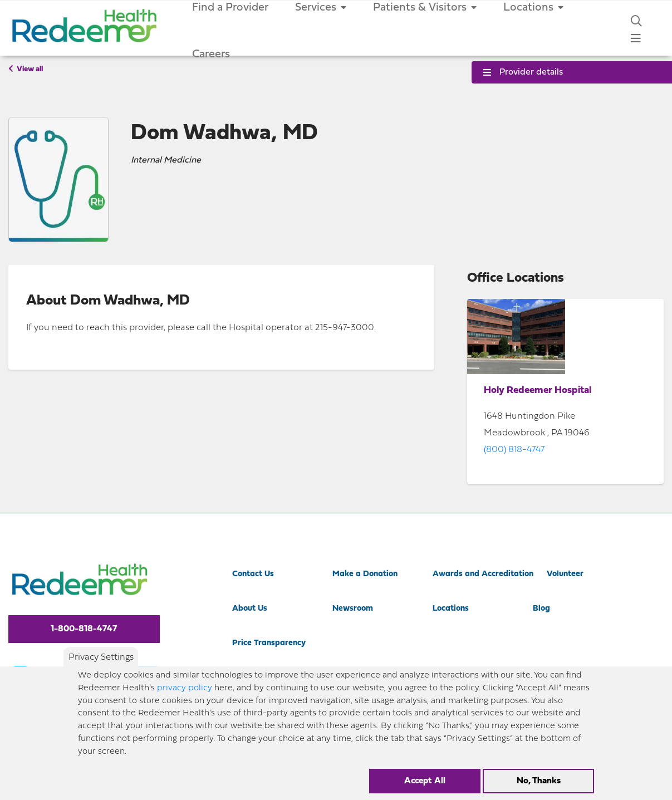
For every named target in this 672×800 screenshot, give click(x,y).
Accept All (425, 781)
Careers (211, 55)
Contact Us (253, 574)
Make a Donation (365, 574)
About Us (250, 609)
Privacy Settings (101, 657)
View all (26, 69)
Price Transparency (269, 643)
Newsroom (353, 609)
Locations (451, 609)
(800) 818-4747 (514, 450)
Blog (541, 609)
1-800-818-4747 (84, 629)
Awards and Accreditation (483, 574)
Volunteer (565, 574)
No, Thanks (539, 781)
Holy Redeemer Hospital (538, 391)
